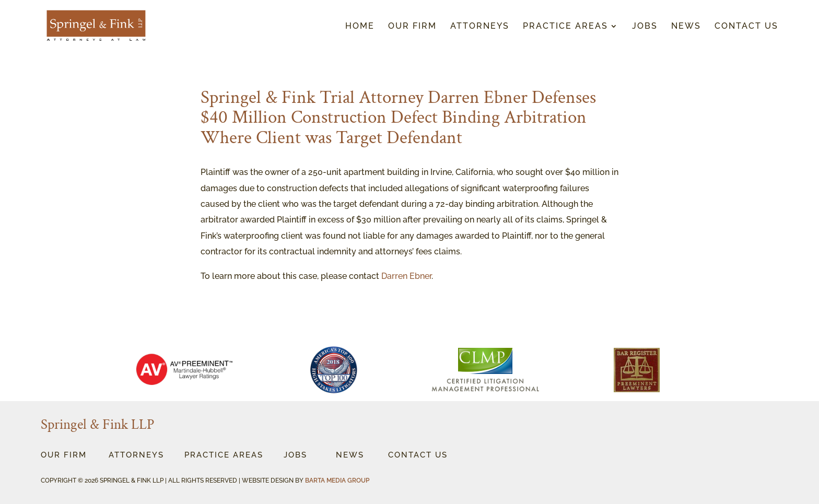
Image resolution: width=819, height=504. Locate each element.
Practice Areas (565, 27)
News (686, 27)
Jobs (645, 27)
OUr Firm (64, 455)
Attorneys (480, 27)
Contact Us (746, 27)
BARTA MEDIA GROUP (337, 480)
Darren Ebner (406, 276)
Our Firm (412, 27)
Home (360, 27)
